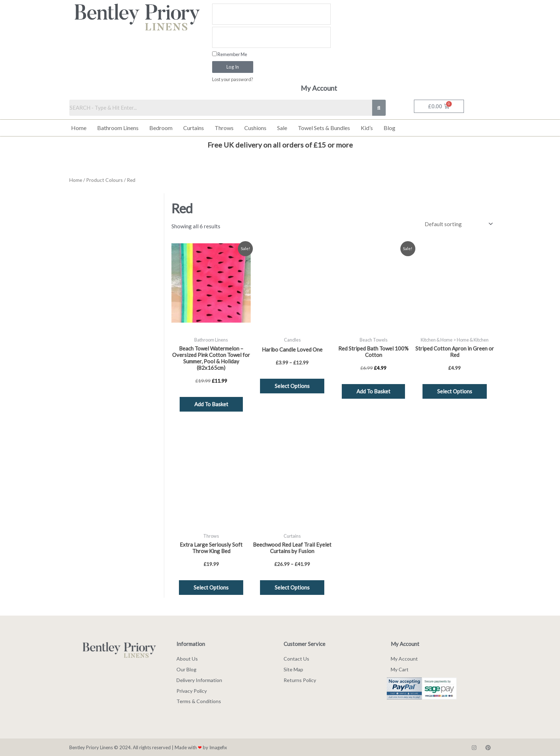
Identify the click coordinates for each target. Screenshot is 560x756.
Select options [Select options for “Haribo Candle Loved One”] (292, 386)
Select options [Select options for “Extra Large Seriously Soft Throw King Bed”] (211, 587)
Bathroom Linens (118, 128)
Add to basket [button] (211, 404)
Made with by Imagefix (201, 747)
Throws (224, 128)
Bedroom (161, 128)
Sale (282, 128)
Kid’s (367, 128)
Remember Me (230, 54)
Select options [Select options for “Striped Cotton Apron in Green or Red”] (455, 391)
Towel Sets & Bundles (324, 128)
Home (79, 128)
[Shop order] (457, 224)
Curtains (194, 128)
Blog (389, 128)
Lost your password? (233, 79)
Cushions (255, 128)
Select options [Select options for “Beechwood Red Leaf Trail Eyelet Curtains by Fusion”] (292, 587)
